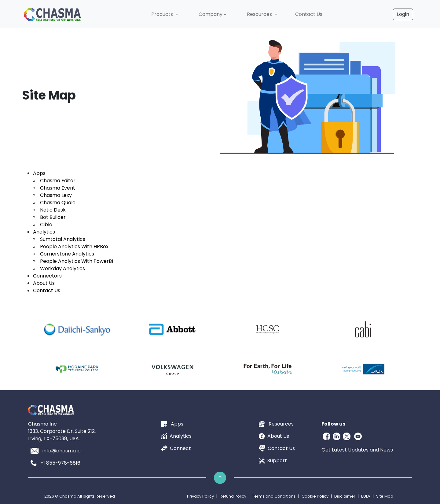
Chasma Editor (58, 181)
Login (403, 14)
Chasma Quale (58, 203)
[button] (165, 14)
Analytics (44, 232)
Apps (39, 173)
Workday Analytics (62, 268)
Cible (46, 225)
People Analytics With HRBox (74, 247)
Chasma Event (58, 188)
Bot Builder (53, 217)
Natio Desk (53, 210)
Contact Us (47, 290)
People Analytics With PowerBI (77, 261)
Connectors (47, 276)
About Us (44, 283)
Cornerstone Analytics (67, 254)
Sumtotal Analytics (63, 239)
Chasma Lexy (56, 195)
